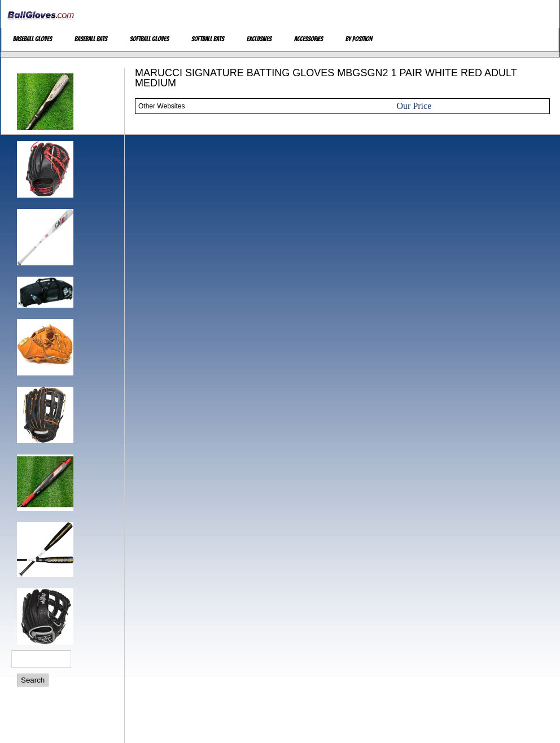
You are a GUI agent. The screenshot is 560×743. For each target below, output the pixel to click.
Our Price (414, 106)
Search (33, 680)
